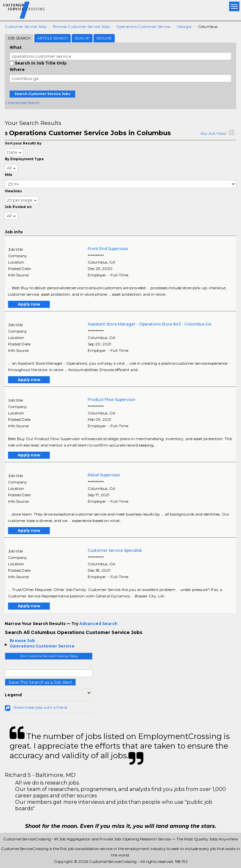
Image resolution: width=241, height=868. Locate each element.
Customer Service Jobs (26, 26)
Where (17, 69)
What (16, 47)
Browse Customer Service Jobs (81, 26)
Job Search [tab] (19, 38)
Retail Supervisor (104, 475)
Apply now (29, 304)
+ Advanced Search (22, 103)
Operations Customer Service (143, 26)
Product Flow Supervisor (112, 399)
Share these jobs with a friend (40, 707)
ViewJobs (13, 191)
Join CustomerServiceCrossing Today (49, 656)
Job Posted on (18, 207)
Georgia (184, 26)
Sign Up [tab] (82, 38)
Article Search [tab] (53, 38)
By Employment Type (24, 159)
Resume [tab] (104, 38)
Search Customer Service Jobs (42, 94)
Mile (9, 175)
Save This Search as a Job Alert (40, 682)
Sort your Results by (23, 143)
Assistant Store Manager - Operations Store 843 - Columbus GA (150, 324)
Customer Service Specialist (115, 550)
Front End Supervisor (108, 249)
